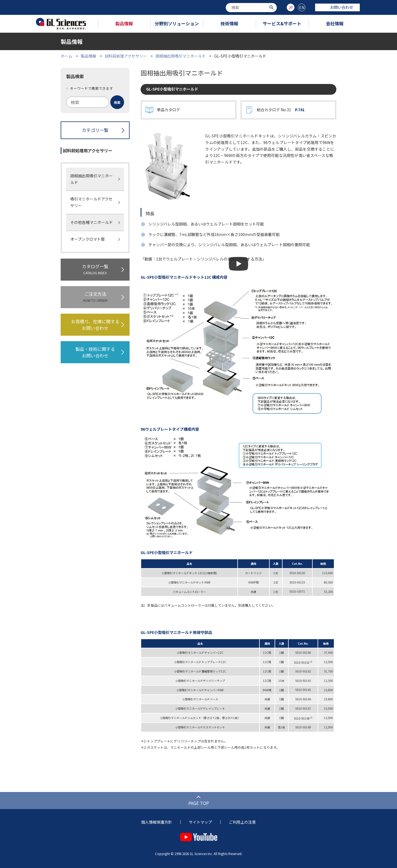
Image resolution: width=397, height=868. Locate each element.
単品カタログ (168, 110)
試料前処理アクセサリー (126, 56)
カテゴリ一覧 (95, 130)
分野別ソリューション (177, 23)
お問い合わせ (337, 7)
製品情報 (124, 23)
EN (302, 7)
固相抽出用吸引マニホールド (181, 56)
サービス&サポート (282, 23)
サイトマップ (200, 822)
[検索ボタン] (272, 7)
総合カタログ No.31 (281, 110)
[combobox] (251, 8)
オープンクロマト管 (88, 239)
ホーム (66, 56)
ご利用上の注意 (242, 822)
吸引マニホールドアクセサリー (91, 202)
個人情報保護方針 (157, 822)
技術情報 (229, 23)
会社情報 (335, 23)
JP (291, 7)
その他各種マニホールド (92, 222)
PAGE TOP (199, 803)
